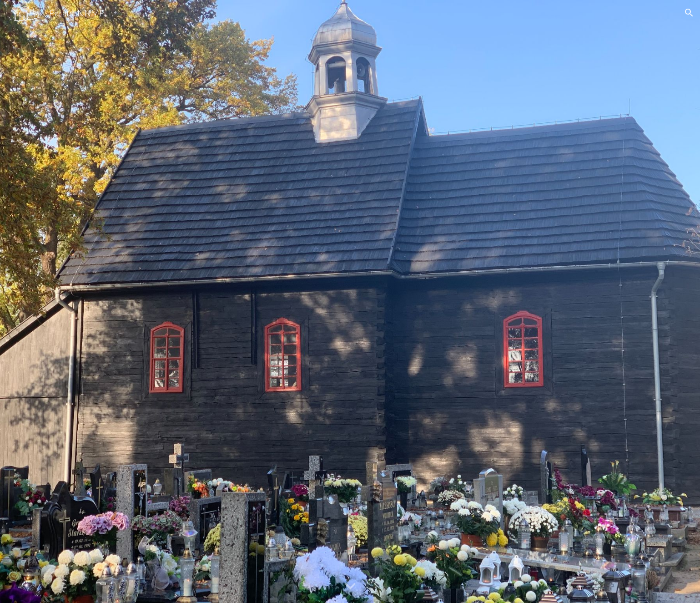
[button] (689, 13)
